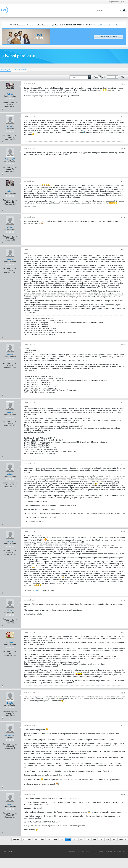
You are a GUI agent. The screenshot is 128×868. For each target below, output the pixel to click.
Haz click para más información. (107, 25)
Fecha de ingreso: (10, 103)
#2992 (123, 345)
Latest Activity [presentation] (19, 70)
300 (108, 839)
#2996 (123, 600)
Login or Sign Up (117, 2)
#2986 (123, 84)
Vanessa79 (10, 159)
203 (88, 839)
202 (81, 839)
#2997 (123, 633)
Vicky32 (10, 94)
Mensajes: (8, 107)
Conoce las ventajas (108, 37)
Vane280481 (10, 735)
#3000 (123, 794)
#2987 (123, 117)
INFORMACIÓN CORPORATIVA (79, 852)
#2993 (123, 403)
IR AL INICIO (111, 852)
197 (49, 839)
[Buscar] (109, 10)
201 (75, 839)
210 (94, 839)
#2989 (123, 181)
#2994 (123, 464)
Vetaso (10, 474)
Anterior (16, 839)
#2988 (123, 149)
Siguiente (123, 839)
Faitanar (10, 643)
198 (55, 839)
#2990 (123, 217)
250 (101, 839)
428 (114, 839)
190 (42, 839)
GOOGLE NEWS (98, 852)
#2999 (123, 725)
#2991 (123, 250)
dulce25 (10, 260)
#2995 (123, 532)
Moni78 (10, 542)
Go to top (121, 852)
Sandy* (10, 804)
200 (68, 839)
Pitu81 (10, 126)
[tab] (19, 70)
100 (29, 839)
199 (62, 839)
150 (36, 839)
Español (8, 852)
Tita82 (10, 610)
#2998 (123, 693)
